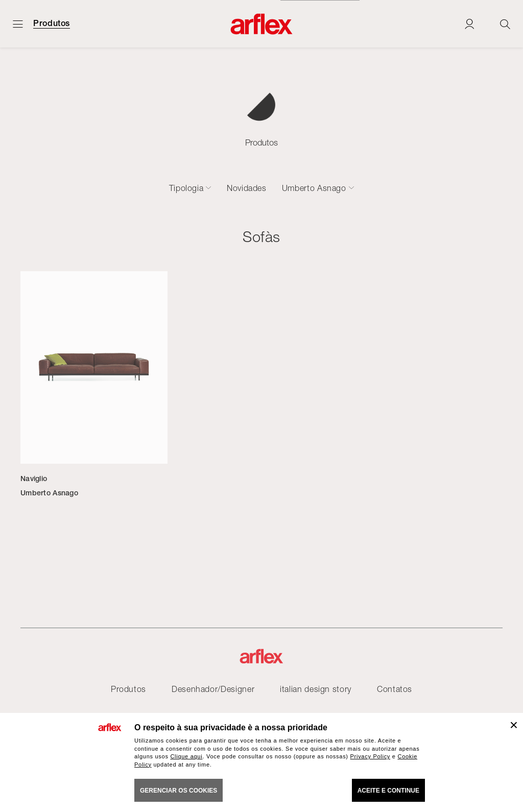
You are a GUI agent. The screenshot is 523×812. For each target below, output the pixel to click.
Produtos (52, 23)
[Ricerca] (505, 24)
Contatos (395, 689)
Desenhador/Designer (213, 689)
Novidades (247, 188)
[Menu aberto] (18, 24)
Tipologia (186, 188)
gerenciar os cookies (179, 791)
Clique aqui (186, 756)
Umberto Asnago (314, 188)
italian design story (316, 689)
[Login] (469, 24)
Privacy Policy (371, 756)
